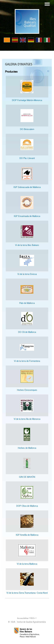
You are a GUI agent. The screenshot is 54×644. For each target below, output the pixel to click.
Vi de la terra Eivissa (27, 274)
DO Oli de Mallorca (27, 332)
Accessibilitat (23, 618)
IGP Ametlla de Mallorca (27, 535)
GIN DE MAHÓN (27, 477)
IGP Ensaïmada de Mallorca (27, 216)
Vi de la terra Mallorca (27, 564)
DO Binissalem (27, 129)
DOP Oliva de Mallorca (27, 506)
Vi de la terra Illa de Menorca (27, 419)
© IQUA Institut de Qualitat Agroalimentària (27, 622)
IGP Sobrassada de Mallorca (27, 187)
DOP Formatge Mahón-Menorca (27, 100)
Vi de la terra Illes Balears (27, 245)
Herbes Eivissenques (27, 390)
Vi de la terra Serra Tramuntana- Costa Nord (27, 593)
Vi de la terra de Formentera (27, 361)
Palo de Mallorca (27, 303)
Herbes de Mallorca (27, 448)
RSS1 (33, 618)
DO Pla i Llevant (27, 158)
